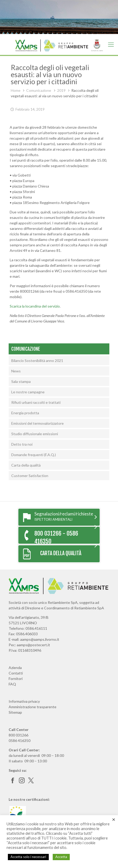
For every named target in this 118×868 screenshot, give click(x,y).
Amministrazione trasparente (33, 707)
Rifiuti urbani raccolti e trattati (36, 402)
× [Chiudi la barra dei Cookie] (114, 819)
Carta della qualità (26, 465)
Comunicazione (39, 90)
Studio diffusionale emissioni (35, 434)
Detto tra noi (22, 444)
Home (16, 90)
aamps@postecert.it (33, 645)
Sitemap (15, 712)
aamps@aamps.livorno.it (40, 639)
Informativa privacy (24, 701)
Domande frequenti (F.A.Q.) (34, 455)
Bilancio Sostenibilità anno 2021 (37, 361)
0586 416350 (20, 741)
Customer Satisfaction (30, 476)
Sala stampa (21, 381)
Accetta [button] (61, 857)
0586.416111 (36, 628)
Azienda (15, 668)
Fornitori (16, 679)
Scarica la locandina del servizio (35, 306)
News (16, 371)
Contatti (16, 673)
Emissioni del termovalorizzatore (37, 423)
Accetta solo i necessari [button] (28, 857)
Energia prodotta (25, 413)
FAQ (12, 684)
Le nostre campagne (28, 392)
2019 (61, 90)
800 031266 (18, 735)
